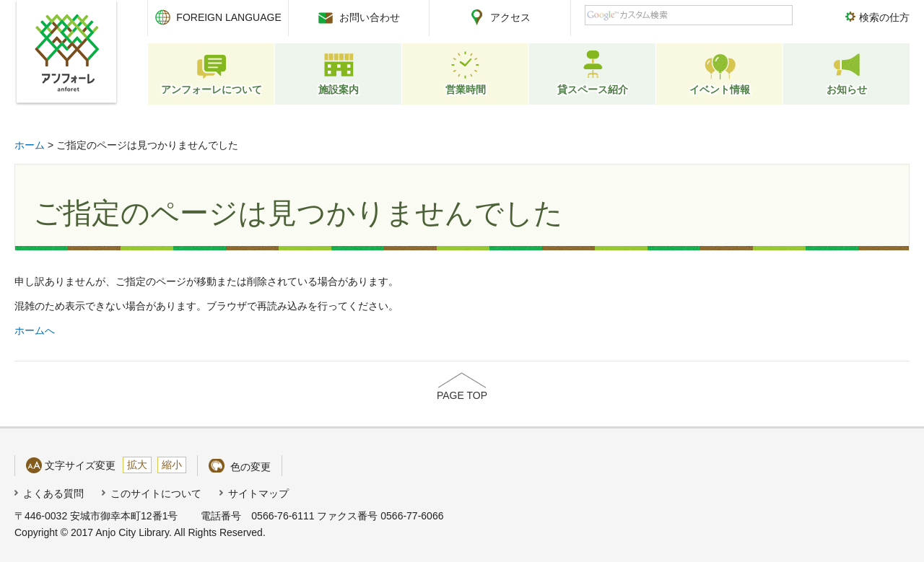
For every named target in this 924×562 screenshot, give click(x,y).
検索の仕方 (884, 17)
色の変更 (250, 467)
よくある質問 (53, 493)
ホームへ (35, 330)
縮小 (172, 465)
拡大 (137, 465)
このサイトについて (156, 493)
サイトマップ (258, 493)
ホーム (30, 145)
